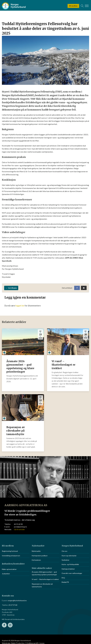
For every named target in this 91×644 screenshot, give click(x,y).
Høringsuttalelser (68, 569)
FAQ (63, 578)
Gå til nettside (19, 529)
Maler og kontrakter (9, 569)
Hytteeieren (36, 560)
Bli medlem (73, 6)
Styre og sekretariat (69, 556)
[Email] (84, 288)
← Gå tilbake (11, 288)
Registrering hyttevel (10, 551)
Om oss (64, 551)
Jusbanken (6, 574)
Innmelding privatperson (11, 556)
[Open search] (82, 6)
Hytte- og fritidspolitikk (70, 564)
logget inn (20, 306)
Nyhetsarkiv (36, 551)
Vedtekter (65, 560)
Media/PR (65, 582)
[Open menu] (87, 6)
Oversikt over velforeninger (72, 573)
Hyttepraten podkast (40, 556)
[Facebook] (77, 288)
